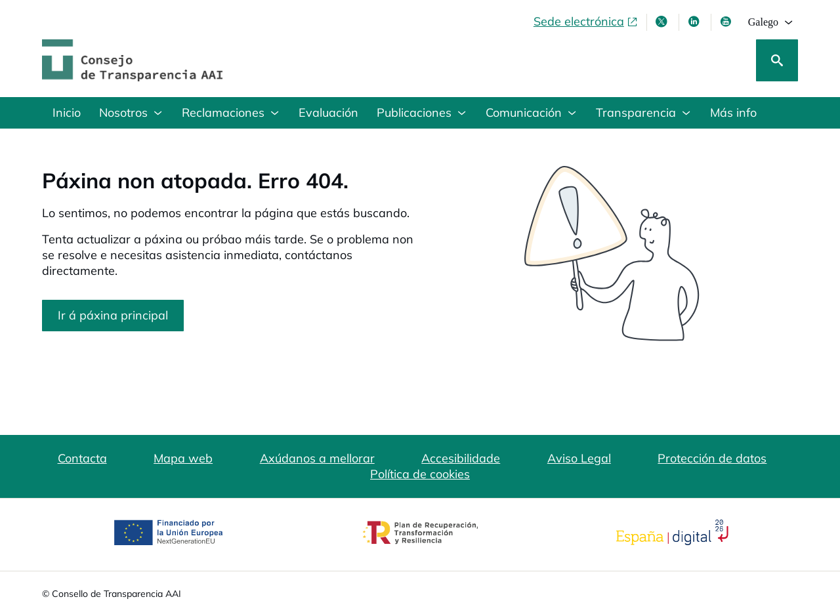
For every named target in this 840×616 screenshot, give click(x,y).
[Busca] (777, 60)
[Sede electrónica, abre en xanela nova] (586, 22)
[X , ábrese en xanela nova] (663, 22)
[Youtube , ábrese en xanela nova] (727, 22)
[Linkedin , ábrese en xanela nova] (695, 22)
